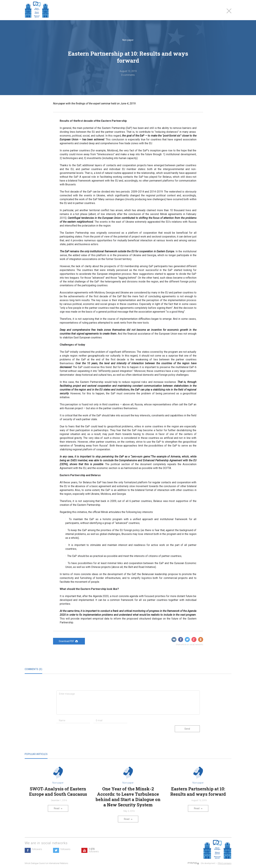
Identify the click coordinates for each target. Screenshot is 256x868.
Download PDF (69, 641)
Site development (208, 863)
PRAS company (225, 863)
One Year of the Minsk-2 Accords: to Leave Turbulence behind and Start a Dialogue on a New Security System (128, 797)
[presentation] (82, 732)
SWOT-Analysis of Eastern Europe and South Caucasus (58, 791)
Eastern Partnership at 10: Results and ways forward (198, 791)
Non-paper (128, 40)
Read (58, 808)
